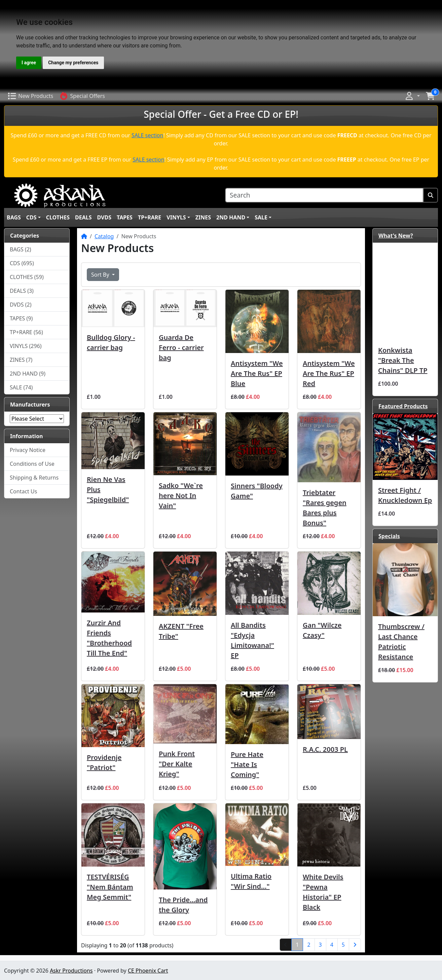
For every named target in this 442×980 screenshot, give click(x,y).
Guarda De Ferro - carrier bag (181, 347)
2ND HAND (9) (28, 374)
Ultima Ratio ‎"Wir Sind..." (251, 881)
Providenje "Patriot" (104, 762)
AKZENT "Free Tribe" (181, 631)
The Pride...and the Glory (183, 905)
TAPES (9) (21, 318)
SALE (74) (21, 387)
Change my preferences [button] (73, 63)
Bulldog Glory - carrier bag (111, 342)
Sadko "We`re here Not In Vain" (181, 496)
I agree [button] (29, 63)
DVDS (104, 217)
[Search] (324, 195)
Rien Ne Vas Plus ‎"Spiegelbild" (108, 489)
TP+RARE (150, 217)
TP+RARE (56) (26, 332)
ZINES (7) (21, 360)
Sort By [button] (101, 275)
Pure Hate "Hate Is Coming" (247, 764)
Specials (389, 536)
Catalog (104, 236)
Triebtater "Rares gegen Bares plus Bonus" (325, 508)
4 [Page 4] (332, 945)
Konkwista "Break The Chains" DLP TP (403, 360)
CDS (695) (22, 263)
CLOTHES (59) (27, 277)
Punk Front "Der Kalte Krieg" (177, 764)
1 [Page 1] (299, 944)
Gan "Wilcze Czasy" (322, 630)
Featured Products (403, 406)
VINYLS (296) (26, 346)
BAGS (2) (21, 249)
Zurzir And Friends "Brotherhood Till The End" (109, 638)
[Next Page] (355, 945)
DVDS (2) (21, 305)
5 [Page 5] (343, 945)
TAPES (125, 217)
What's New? (396, 236)
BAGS (14, 217)
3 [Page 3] (320, 945)
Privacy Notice (28, 450)
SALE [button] (261, 217)
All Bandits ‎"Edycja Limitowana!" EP (252, 640)
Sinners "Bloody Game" (257, 491)
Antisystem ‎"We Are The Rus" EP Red (329, 373)
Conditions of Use (32, 464)
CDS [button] (31, 217)
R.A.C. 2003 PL (325, 749)
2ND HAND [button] (231, 217)
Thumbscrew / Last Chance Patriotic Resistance (401, 642)
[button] (412, 96)
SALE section (147, 135)
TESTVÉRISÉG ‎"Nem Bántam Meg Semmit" (110, 887)
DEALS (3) (22, 291)
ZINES (203, 217)
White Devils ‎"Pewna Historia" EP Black (323, 892)
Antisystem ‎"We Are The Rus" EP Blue (257, 373)
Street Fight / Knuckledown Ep (405, 495)
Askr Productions (71, 971)
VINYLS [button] (176, 217)
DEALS (83, 217)
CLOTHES (58, 217)
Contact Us (23, 491)
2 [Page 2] (309, 945)
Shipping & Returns (34, 478)
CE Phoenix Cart (148, 971)
